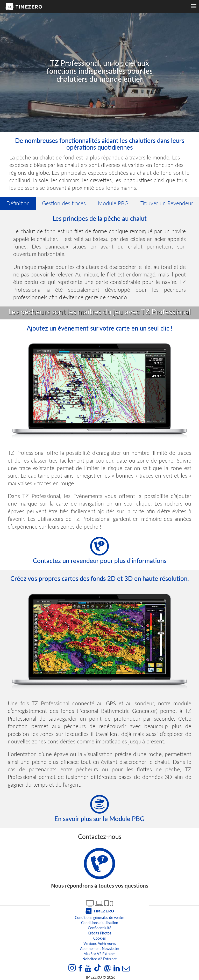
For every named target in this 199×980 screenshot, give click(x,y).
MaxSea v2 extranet (100, 954)
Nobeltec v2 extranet (99, 959)
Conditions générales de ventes (100, 917)
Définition (18, 203)
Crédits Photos (99, 933)
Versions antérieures (100, 943)
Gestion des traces (64, 203)
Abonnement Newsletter (100, 949)
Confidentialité (99, 928)
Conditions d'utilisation (100, 923)
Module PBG (113, 203)
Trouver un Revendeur (167, 203)
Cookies (99, 938)
